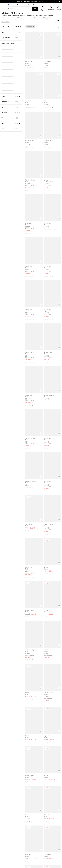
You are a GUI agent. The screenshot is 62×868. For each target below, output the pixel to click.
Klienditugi (30, 5)
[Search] (20, 9)
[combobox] (57, 28)
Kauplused (23, 5)
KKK (36, 5)
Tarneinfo (15, 5)
